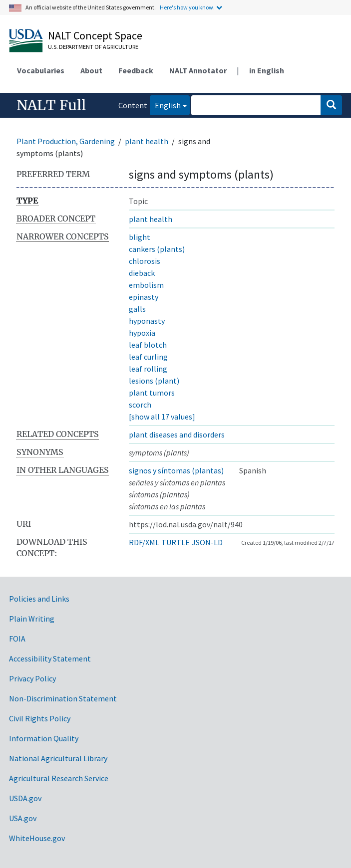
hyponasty (147, 321)
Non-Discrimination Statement (63, 698)
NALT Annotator (198, 70)
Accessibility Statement (50, 658)
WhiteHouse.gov (37, 838)
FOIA (17, 639)
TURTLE (175, 542)
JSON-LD (207, 542)
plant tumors (152, 393)
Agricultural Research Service (59, 778)
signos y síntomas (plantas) (176, 470)
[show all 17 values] (162, 417)
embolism (146, 285)
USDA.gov (25, 798)
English (165, 105)
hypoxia (142, 333)
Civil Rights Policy (40, 718)
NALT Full (51, 105)
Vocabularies (41, 70)
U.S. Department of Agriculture (93, 47)
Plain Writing (32, 619)
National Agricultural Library (58, 758)
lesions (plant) (154, 381)
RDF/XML (144, 542)
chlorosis (145, 261)
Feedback (136, 70)
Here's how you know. (187, 7)
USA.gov (23, 818)
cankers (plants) (157, 249)
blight (140, 237)
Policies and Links (39, 599)
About (91, 70)
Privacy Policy (32, 678)
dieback (142, 273)
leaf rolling (148, 369)
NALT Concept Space (95, 35)
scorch (140, 405)
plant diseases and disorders (177, 434)
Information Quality (44, 738)
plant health (147, 141)
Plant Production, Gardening (66, 141)
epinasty (144, 297)
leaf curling (148, 357)
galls (137, 309)
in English (267, 70)
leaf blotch (148, 345)
